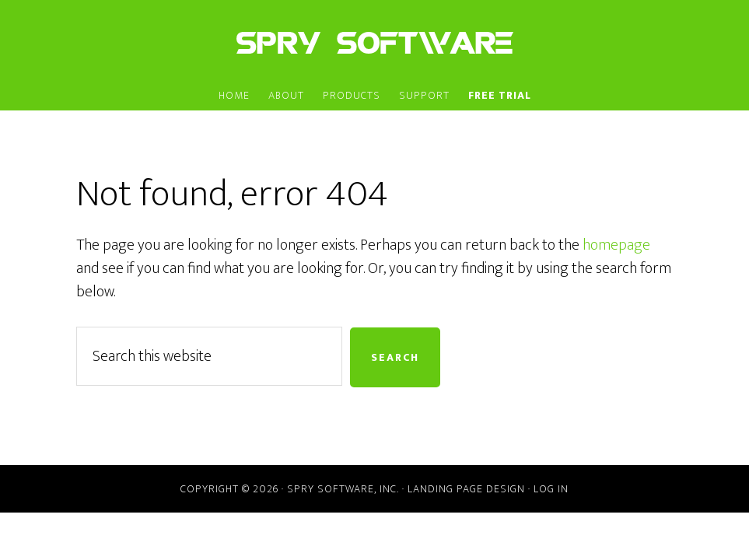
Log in (551, 489)
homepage (616, 245)
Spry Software (375, 41)
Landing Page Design (466, 489)
